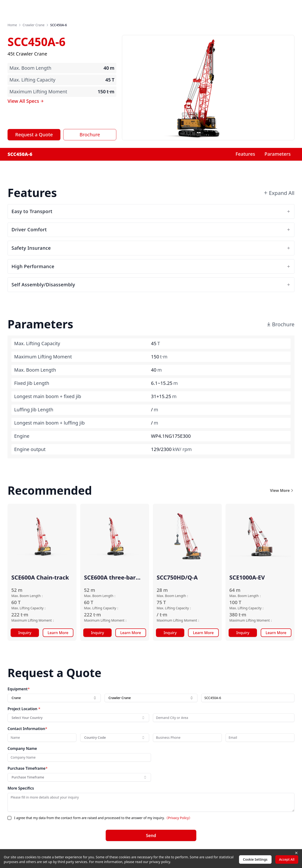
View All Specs (26, 101)
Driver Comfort (151, 230)
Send (151, 836)
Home (12, 25)
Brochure (90, 135)
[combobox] (54, 698)
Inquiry (25, 633)
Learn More (58, 633)
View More (282, 491)
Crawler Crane (34, 25)
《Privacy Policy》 (178, 818)
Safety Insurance (151, 248)
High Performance (151, 267)
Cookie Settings (255, 859)
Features (245, 154)
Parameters (278, 154)
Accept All (287, 859)
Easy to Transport (151, 211)
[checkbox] (9, 818)
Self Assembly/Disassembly (151, 285)
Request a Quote (34, 135)
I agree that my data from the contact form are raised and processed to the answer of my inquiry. (103, 818)
